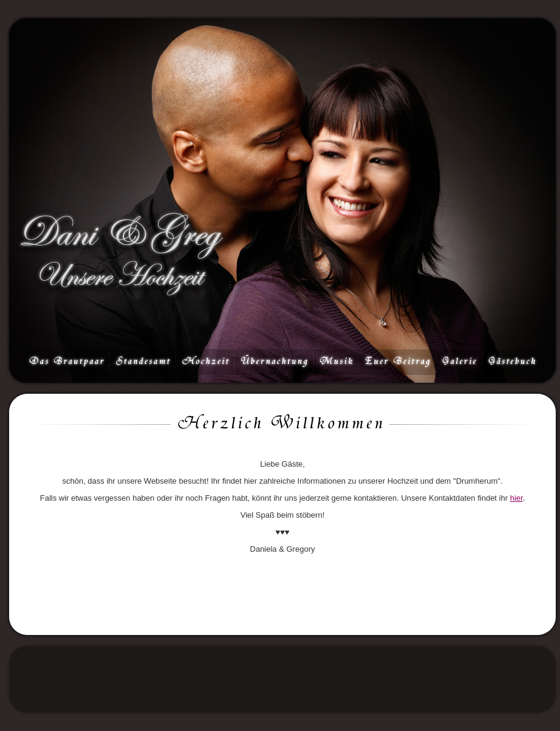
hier (517, 498)
